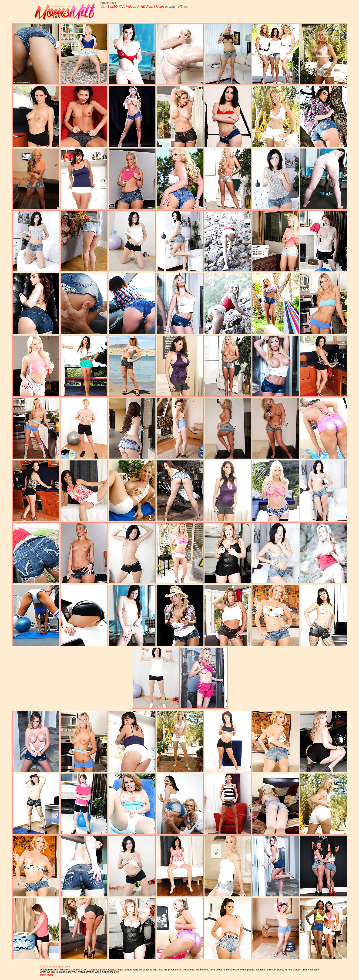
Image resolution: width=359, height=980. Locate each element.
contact (47, 975)
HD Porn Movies (153, 7)
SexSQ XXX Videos (122, 7)
